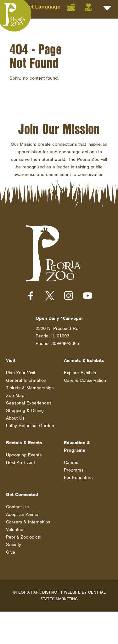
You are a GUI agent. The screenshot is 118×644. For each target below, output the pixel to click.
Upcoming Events (24, 455)
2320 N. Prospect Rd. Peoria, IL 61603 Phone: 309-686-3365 (58, 336)
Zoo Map (15, 395)
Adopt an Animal (23, 514)
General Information (26, 380)
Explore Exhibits (80, 373)
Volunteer (15, 529)
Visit (11, 360)
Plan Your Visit (21, 373)
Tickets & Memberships (30, 388)
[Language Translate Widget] (45, 7)
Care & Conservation (85, 380)
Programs (74, 470)
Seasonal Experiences (29, 403)
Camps (71, 462)
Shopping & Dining (25, 410)
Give (11, 552)
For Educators (78, 477)
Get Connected (22, 494)
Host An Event (20, 462)
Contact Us (17, 507)
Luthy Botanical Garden (30, 426)
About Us (15, 418)
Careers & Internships (28, 522)
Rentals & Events (24, 443)
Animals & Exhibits (84, 360)
